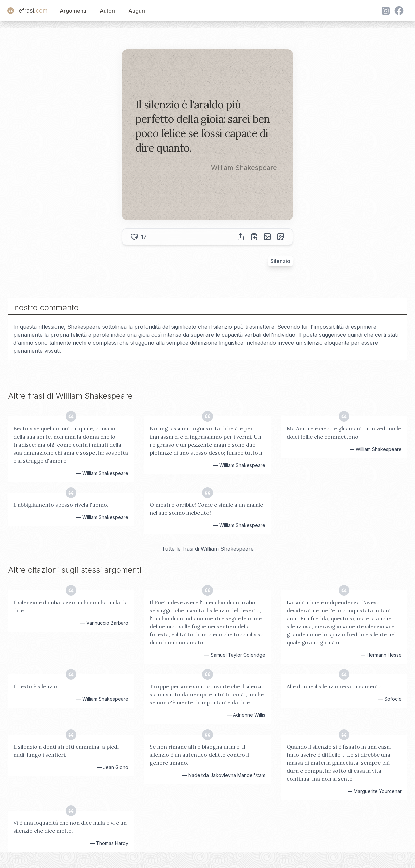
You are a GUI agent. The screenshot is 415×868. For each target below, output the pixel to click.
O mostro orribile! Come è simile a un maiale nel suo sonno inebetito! (206, 509)
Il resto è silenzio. (36, 686)
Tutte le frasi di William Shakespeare (208, 549)
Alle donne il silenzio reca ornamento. (335, 686)
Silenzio (280, 261)
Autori (107, 11)
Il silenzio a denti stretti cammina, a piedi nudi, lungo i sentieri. (66, 751)
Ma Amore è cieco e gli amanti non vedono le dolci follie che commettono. (344, 432)
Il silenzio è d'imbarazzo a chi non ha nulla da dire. (71, 606)
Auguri (137, 11)
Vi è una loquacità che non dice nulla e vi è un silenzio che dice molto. (70, 827)
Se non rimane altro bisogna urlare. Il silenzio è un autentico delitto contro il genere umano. (199, 755)
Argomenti (73, 11)
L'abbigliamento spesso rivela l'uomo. (61, 505)
